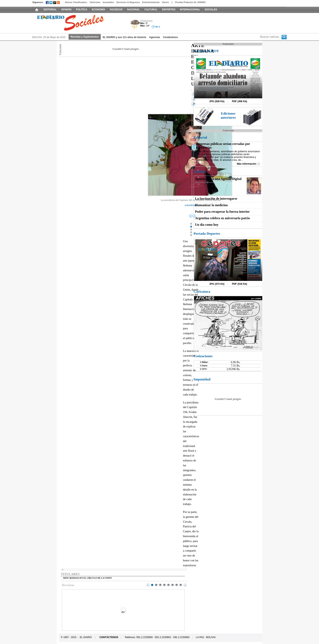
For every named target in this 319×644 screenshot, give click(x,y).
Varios (165, 2)
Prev (148, 585)
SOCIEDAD (116, 10)
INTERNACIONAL (190, 10)
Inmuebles (108, 2)
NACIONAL (133, 10)
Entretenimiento (151, 2)
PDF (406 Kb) (240, 101)
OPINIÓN (66, 10)
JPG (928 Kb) (217, 101)
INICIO (37, 10)
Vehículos (95, 2)
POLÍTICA (82, 10)
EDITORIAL (50, 10)
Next (185, 585)
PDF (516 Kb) (240, 284)
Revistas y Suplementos (85, 37)
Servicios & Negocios (128, 2)
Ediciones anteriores (228, 116)
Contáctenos (170, 37)
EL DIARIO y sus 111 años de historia (124, 37)
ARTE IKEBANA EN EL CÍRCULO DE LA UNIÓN (87, 578)
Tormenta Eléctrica (135, 25)
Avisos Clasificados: (76, 2)
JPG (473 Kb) (217, 284)
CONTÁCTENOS (109, 637)
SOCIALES (211, 10)
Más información (246, 164)
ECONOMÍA (98, 10)
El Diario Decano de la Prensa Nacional (78, 23)
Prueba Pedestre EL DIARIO (190, 2)
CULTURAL (151, 10)
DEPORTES (169, 10)
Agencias (155, 37)
